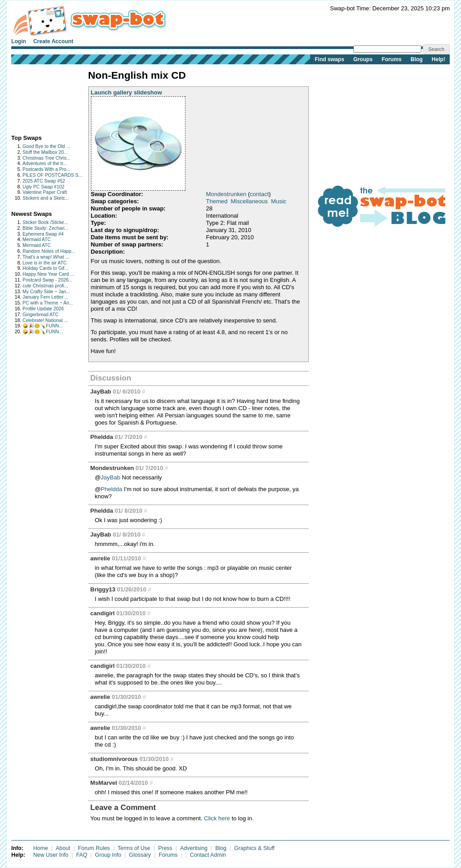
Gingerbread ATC (41, 315)
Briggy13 (103, 589)
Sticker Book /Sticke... (45, 222)
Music (279, 201)
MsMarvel (104, 783)
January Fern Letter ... (45, 297)
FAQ (82, 855)
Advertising (194, 848)
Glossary (140, 855)
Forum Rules (94, 848)
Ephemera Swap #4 (43, 234)
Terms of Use (134, 848)
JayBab (101, 391)
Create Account (53, 41)
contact (259, 194)
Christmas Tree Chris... (46, 158)
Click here (217, 818)
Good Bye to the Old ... (46, 146)
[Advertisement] (39, 97)
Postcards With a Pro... (46, 169)
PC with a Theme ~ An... (48, 303)
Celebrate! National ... (45, 320)
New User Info (51, 855)
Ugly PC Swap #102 (43, 187)
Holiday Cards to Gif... (45, 268)
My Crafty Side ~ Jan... (46, 292)
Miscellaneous (249, 201)
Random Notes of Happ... (49, 251)
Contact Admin (208, 855)
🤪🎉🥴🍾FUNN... (43, 326)
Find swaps (330, 59)
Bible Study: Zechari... (45, 228)
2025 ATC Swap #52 (44, 181)
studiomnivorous (114, 759)
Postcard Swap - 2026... (47, 280)
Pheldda (102, 437)
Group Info (108, 855)
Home (41, 848)
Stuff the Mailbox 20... (45, 152)
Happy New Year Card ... (48, 274)
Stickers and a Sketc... (46, 198)
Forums (392, 59)
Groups (363, 59)
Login (19, 41)
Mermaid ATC (37, 239)
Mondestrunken (226, 194)
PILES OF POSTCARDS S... (52, 175)
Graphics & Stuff (254, 848)
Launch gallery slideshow (127, 92)
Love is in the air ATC (45, 263)
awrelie (100, 558)
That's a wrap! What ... (46, 257)
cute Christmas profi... (45, 286)
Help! (438, 59)
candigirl (103, 613)
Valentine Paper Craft (45, 192)
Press (165, 848)
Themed (217, 201)
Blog (417, 59)
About (63, 848)
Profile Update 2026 (43, 309)
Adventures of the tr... (45, 163)
